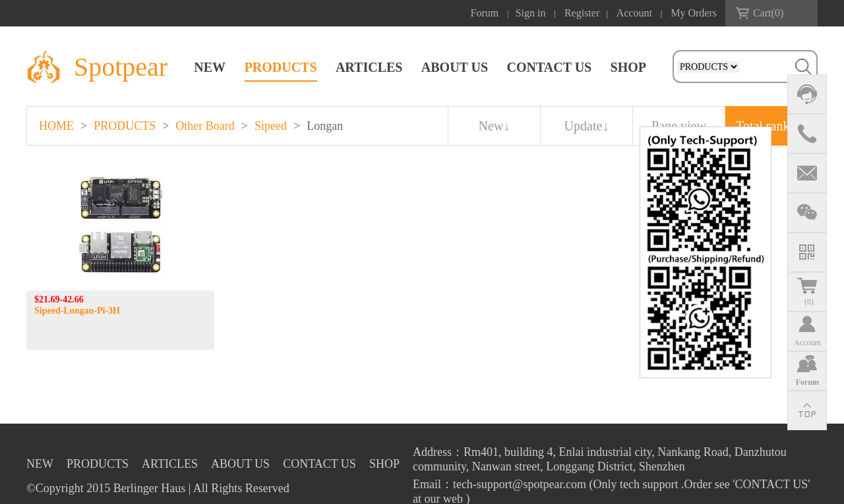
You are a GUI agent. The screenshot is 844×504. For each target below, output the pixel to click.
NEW (210, 67)
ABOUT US (455, 67)
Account (634, 13)
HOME (56, 126)
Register (582, 13)
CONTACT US (549, 67)
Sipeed (271, 126)
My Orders (694, 13)
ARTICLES (369, 67)
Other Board (205, 126)
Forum (485, 13)
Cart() (768, 13)
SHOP (628, 67)
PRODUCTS (281, 67)
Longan (325, 126)
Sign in (531, 13)
